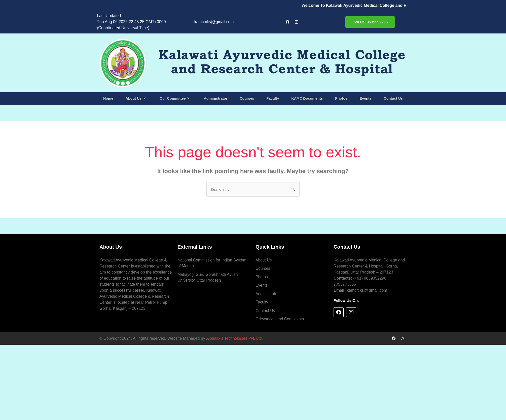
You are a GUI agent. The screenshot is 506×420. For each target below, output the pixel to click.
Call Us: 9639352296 (370, 22)
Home (109, 99)
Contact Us (393, 99)
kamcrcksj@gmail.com (214, 22)
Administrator (216, 99)
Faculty (273, 99)
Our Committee (175, 99)
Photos (341, 99)
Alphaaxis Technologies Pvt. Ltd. (235, 339)
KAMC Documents (307, 99)
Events (365, 99)
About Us (136, 99)
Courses (247, 99)
